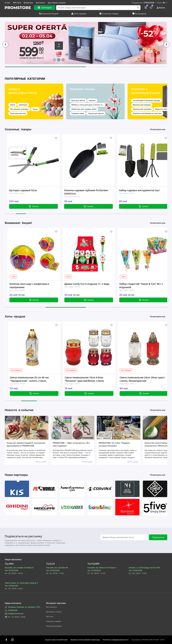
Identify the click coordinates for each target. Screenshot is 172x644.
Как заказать (51, 607)
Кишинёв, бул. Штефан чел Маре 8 (19, 568)
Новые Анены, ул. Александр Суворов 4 (21, 583)
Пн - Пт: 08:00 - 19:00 (15, 617)
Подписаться (158, 537)
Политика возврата (54, 626)
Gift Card (17, 3)
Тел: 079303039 (11, 570)
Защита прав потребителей (56, 640)
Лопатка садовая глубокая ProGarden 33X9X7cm (91, 192)
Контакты (40, 3)
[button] (45, 67)
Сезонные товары (109, 14)
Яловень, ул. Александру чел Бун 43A (144, 568)
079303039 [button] (149, 3)
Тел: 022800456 (11, 586)
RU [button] (164, 3)
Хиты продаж (79, 14)
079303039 (11, 610)
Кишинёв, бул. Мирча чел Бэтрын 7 (102, 568)
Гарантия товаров (53, 621)
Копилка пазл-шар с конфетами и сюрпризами (34, 286)
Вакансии (28, 3)
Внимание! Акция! (48, 14)
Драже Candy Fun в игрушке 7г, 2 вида (92, 284)
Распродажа (139, 14)
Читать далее (41, 462)
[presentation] (5, 45)
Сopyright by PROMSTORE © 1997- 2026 (148, 640)
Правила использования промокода (85, 640)
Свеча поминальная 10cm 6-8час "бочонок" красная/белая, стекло (90, 379)
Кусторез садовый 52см (28, 190)
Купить (38, 206)
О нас (7, 3)
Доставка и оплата (57, 3)
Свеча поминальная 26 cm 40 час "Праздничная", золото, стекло (35, 379)
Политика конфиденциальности (116, 640)
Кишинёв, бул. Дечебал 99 (57, 568)
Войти (161, 8)
